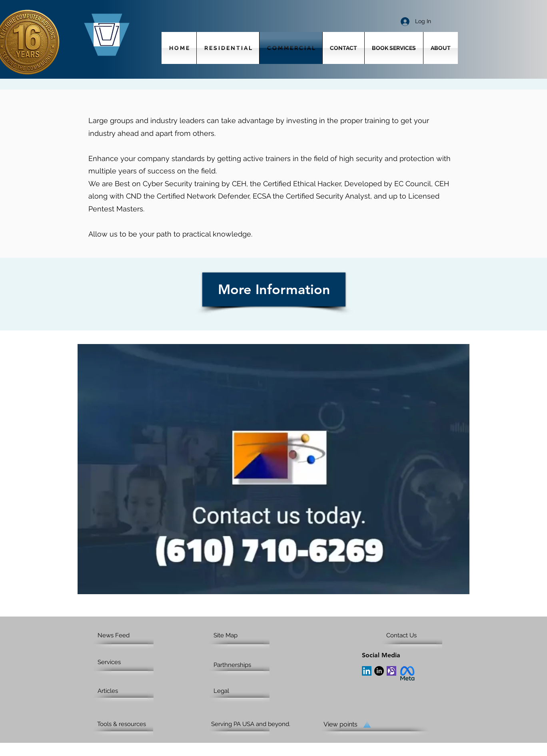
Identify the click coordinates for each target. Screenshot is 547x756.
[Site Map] (244, 635)
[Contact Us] (417, 635)
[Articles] (128, 691)
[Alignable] (391, 671)
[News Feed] (128, 635)
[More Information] (274, 289)
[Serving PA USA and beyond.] (258, 724)
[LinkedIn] (367, 671)
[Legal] (244, 691)
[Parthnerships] (242, 665)
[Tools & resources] (128, 724)
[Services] (121, 662)
